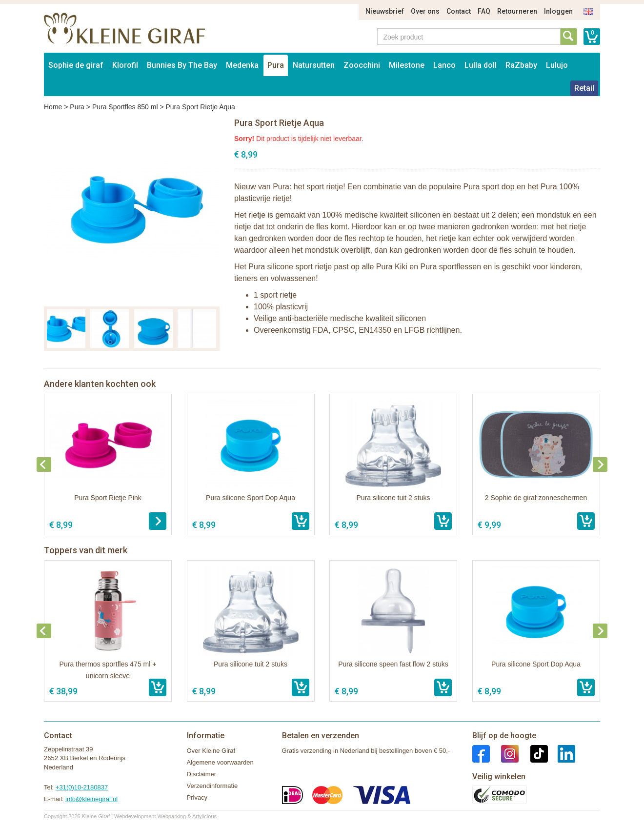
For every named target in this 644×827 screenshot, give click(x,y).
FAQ (484, 11)
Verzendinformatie (212, 786)
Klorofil (125, 65)
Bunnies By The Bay (182, 65)
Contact (459, 11)
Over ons (425, 11)
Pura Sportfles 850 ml (125, 107)
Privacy (197, 797)
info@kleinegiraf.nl (91, 799)
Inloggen (558, 11)
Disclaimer (202, 774)
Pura (276, 65)
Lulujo (557, 65)
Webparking (172, 816)
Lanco (444, 65)
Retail (584, 88)
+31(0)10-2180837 (82, 787)
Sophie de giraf (76, 65)
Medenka (242, 65)
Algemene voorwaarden (220, 762)
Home (53, 107)
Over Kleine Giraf (211, 751)
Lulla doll (481, 65)
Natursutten (314, 65)
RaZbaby (521, 65)
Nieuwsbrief (385, 11)
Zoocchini (362, 65)
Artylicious (204, 816)
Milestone (407, 65)
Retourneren (517, 11)
